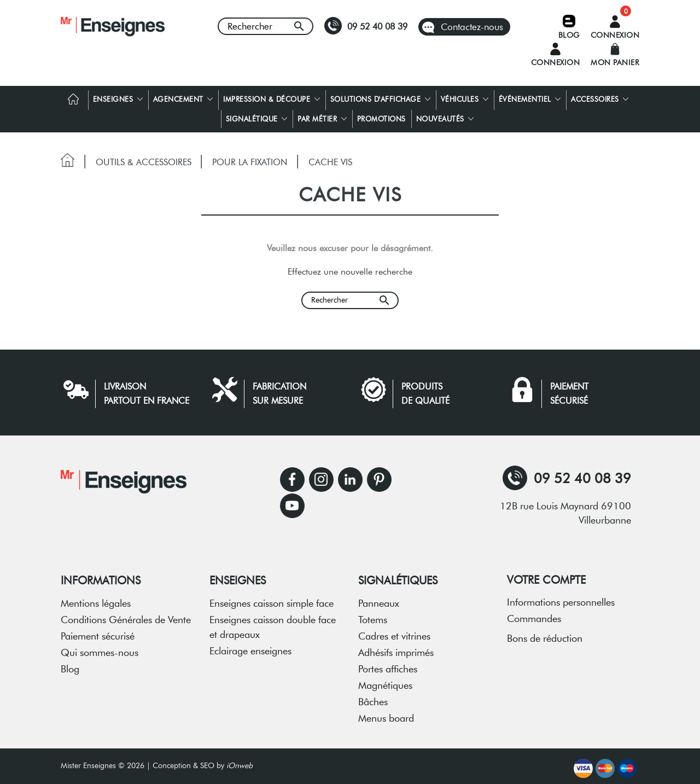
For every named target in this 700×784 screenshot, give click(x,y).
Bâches (373, 698)
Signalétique (257, 115)
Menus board (386, 715)
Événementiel (530, 95)
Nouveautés (445, 115)
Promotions (381, 115)
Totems (373, 616)
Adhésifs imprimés (396, 649)
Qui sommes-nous (100, 649)
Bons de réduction (545, 635)
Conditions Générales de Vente (126, 616)
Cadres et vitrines (394, 632)
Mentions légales (96, 600)
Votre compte (546, 576)
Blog (70, 665)
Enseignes (118, 95)
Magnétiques (385, 682)
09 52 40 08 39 (366, 26)
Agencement (183, 95)
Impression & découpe (272, 95)
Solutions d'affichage (380, 95)
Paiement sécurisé (98, 632)
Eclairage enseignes (250, 647)
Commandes (534, 615)
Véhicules (465, 95)
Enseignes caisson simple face (272, 600)
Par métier (322, 115)
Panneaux (379, 600)
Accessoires (600, 95)
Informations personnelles (561, 599)
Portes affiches (388, 665)
